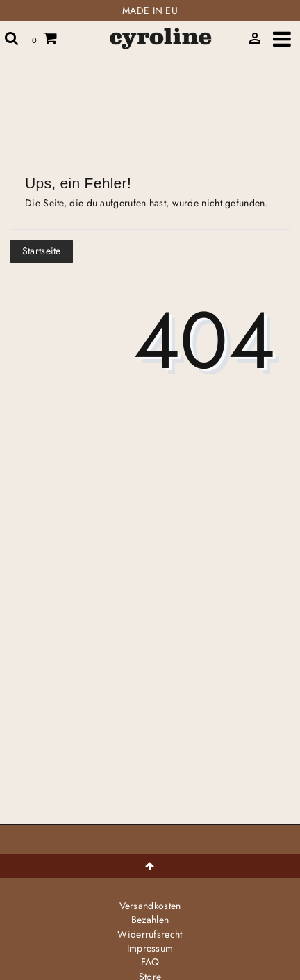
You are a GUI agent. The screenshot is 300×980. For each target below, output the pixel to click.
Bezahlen (150, 920)
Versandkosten (150, 906)
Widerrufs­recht (150, 934)
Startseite (42, 251)
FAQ (150, 962)
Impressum (150, 948)
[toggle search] (12, 38)
